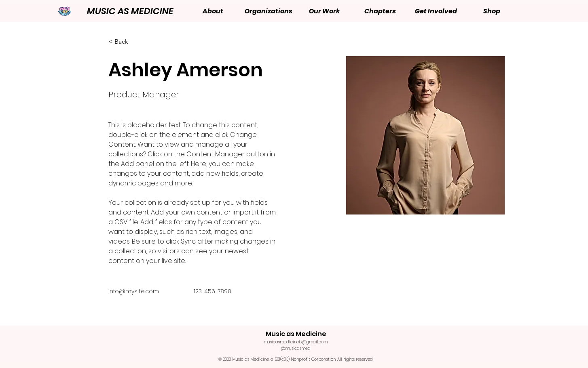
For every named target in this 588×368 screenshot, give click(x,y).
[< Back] (124, 42)
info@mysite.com (134, 291)
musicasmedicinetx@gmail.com (296, 342)
